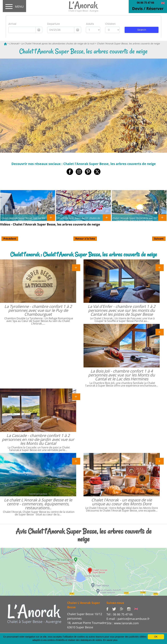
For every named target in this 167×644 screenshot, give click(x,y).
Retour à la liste (85, 239)
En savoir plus (110, 640)
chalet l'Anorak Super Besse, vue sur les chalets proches (23, 219)
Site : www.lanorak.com (123, 623)
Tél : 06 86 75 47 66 (120, 614)
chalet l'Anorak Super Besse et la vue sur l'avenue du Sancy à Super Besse (135, 219)
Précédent (10, 239)
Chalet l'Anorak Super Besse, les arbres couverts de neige (128, 43)
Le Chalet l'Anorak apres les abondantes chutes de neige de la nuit (58, 43)
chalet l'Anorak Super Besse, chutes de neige (79, 219)
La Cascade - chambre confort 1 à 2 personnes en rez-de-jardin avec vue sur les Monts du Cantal (38, 439)
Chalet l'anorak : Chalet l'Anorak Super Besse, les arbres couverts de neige (84, 254)
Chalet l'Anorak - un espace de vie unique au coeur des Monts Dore (122, 502)
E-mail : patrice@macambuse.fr (128, 619)
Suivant (159, 239)
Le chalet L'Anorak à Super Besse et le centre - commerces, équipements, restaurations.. (38, 504)
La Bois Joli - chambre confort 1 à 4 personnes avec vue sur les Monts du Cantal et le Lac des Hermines (122, 375)
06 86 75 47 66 (145, 3)
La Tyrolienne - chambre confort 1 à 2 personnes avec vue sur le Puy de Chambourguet (38, 310)
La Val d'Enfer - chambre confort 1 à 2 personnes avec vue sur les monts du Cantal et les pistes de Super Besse (122, 310)
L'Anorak (14, 43)
